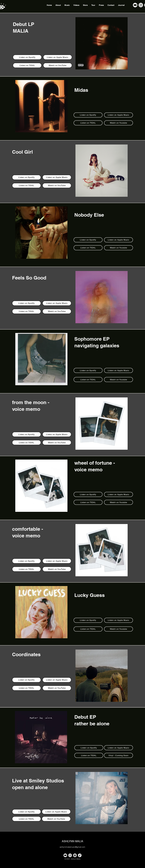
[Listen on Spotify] (27, 57)
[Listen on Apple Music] (58, 57)
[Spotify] (75, 855)
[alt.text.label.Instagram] (141, 5)
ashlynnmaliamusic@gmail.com (72, 847)
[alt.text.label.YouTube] (135, 5)
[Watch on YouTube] (58, 65)
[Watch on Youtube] (118, 123)
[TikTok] (80, 855)
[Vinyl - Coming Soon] (118, 755)
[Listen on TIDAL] (27, 65)
